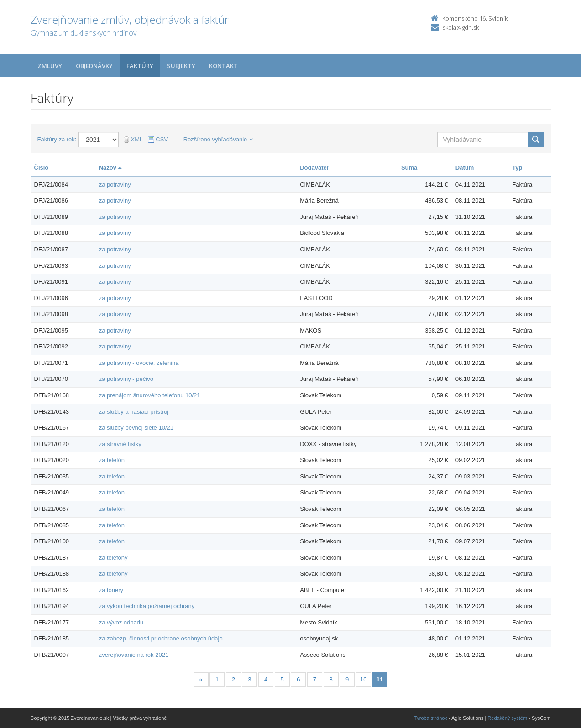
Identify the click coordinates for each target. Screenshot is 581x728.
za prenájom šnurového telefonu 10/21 (150, 395)
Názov (110, 168)
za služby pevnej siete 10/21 (136, 428)
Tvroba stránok (431, 718)
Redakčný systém (507, 718)
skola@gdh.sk (461, 27)
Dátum (465, 168)
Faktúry (140, 66)
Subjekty (181, 66)
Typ (517, 168)
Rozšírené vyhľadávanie (218, 139)
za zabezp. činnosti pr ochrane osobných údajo (161, 638)
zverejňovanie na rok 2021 (134, 655)
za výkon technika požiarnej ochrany (147, 606)
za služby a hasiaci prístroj (134, 412)
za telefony (113, 558)
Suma (409, 168)
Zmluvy (50, 66)
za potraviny (115, 185)
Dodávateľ (314, 168)
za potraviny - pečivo (126, 379)
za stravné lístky (120, 444)
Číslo (42, 168)
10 (363, 679)
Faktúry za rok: (57, 139)
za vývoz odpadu (121, 622)
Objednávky (94, 66)
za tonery (111, 590)
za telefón (112, 460)
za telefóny (113, 574)
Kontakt (223, 66)
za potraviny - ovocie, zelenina (139, 363)
